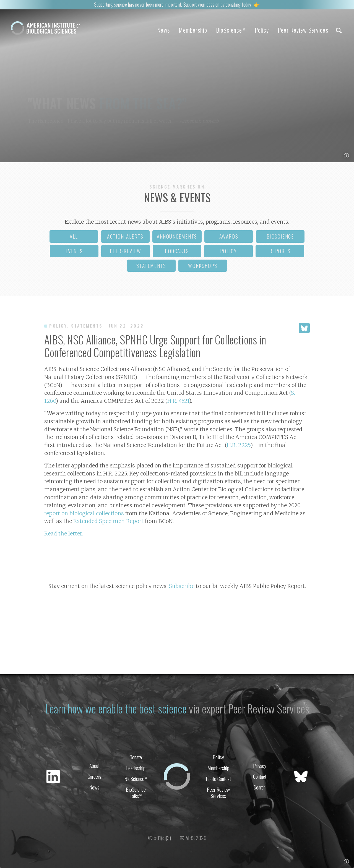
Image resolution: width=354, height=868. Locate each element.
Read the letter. (64, 534)
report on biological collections (84, 513)
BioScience (231, 30)
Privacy (260, 766)
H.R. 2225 (239, 445)
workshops (203, 266)
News (163, 30)
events (74, 251)
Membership (193, 30)
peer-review (126, 251)
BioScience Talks (136, 793)
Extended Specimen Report (108, 521)
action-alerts (125, 236)
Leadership (136, 768)
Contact (260, 776)
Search (260, 787)
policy (229, 251)
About (94, 766)
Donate (136, 757)
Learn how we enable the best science (116, 708)
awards (229, 236)
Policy (262, 30)
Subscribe (182, 586)
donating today (238, 4)
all (74, 236)
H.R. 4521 (178, 401)
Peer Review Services (303, 30)
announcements (177, 236)
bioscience (280, 236)
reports (280, 251)
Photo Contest (218, 779)
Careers (94, 776)
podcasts (177, 251)
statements (151, 266)
